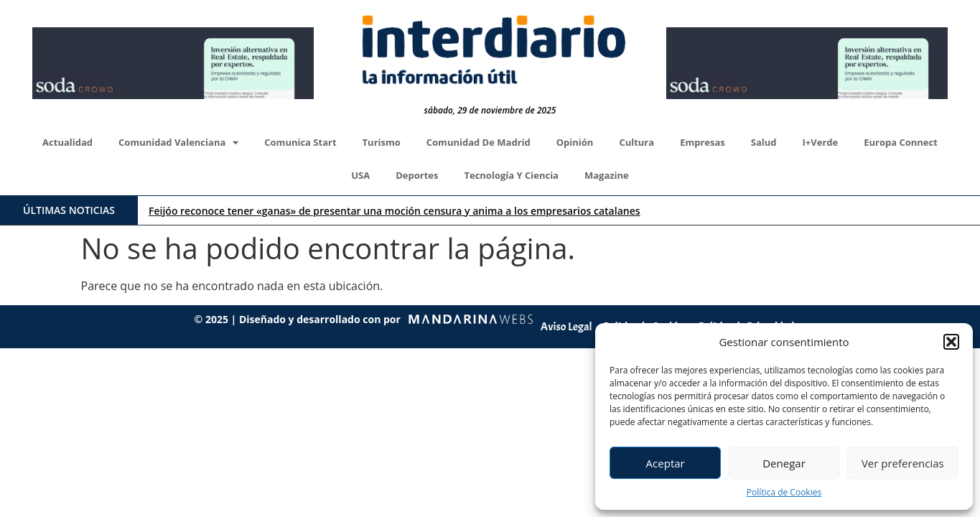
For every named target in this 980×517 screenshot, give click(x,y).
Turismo (382, 142)
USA (360, 175)
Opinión (575, 142)
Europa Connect (901, 142)
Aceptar (666, 463)
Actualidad (67, 142)
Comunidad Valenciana (178, 143)
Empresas (703, 142)
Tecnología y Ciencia (511, 175)
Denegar (784, 463)
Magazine (607, 175)
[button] (951, 342)
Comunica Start (300, 142)
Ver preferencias (903, 463)
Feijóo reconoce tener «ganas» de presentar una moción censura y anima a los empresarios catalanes (395, 211)
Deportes (417, 175)
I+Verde (821, 142)
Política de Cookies (784, 492)
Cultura (636, 142)
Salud (764, 142)
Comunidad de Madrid (479, 142)
